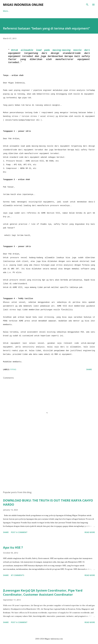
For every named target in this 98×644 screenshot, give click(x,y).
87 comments (18, 575)
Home (6, 11)
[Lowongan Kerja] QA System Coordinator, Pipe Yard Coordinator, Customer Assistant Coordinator (43, 592)
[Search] (87, 5)
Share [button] (89, 369)
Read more (90, 532)
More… (60, 11)
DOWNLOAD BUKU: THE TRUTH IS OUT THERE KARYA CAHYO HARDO (48, 502)
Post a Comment (19, 532)
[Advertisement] (49, 465)
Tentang (19, 11)
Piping (13, 369)
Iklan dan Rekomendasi (40, 11)
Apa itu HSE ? (13, 547)
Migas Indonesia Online (23, 5)
